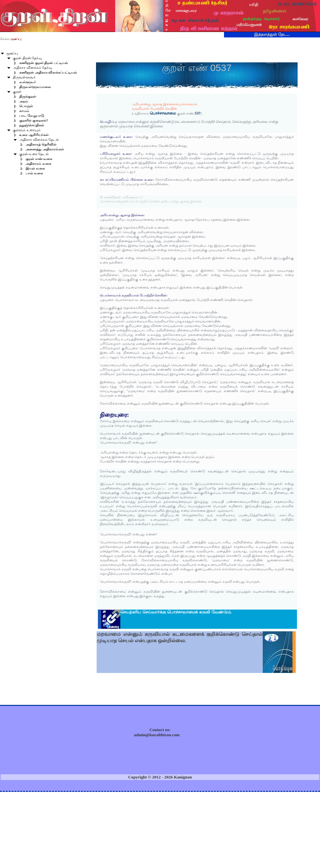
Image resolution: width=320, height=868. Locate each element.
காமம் (24, 111)
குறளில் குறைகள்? (34, 120)
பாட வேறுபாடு (32, 116)
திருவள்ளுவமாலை (35, 87)
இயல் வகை (35, 168)
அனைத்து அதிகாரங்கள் (45, 149)
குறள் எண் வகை (39, 159)
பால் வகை (34, 173)
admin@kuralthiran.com (157, 735)
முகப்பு (12, 53)
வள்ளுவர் (28, 82)
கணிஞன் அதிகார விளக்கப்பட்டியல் (48, 72)
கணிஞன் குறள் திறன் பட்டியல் (44, 63)
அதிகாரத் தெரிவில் (41, 144)
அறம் (24, 101)
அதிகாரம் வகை (38, 164)
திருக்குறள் (28, 96)
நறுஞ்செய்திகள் (32, 125)
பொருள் (26, 106)
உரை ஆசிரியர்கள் (34, 135)
